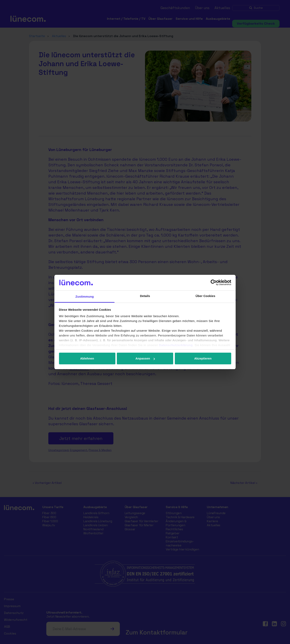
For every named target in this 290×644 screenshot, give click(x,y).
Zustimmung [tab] (85, 296)
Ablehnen (87, 358)
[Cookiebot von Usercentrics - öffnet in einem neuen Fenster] (214, 282)
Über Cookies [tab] (205, 296)
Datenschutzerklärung (176, 345)
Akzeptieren (203, 358)
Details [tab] (145, 296)
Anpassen (145, 358)
